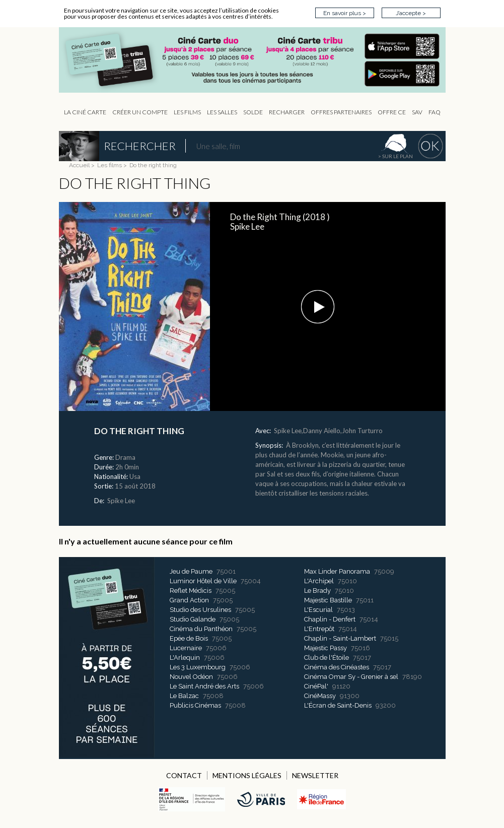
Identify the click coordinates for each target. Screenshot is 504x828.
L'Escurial (318, 610)
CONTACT (184, 775)
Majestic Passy (326, 648)
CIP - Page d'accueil (257, 60)
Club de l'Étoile (327, 658)
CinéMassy (320, 696)
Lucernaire (186, 648)
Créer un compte (140, 112)
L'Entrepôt (319, 629)
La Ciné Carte (85, 112)
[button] (318, 307)
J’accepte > (411, 13)
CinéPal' (316, 686)
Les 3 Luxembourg (198, 667)
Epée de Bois (189, 638)
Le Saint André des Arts (204, 686)
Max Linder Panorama (337, 571)
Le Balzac (184, 696)
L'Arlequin (185, 658)
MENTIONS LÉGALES (247, 775)
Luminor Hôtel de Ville (203, 581)
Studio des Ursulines (200, 610)
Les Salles (222, 112)
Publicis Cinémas (195, 705)
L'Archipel (319, 581)
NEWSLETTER (315, 775)
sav (417, 112)
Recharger (287, 112)
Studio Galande (193, 619)
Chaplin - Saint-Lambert (340, 638)
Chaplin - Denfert (330, 619)
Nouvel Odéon (191, 677)
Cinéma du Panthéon (201, 629)
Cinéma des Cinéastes (337, 667)
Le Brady (317, 591)
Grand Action (189, 600)
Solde (253, 112)
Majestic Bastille (328, 600)
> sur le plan (395, 156)
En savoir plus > (345, 13)
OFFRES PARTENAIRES (341, 112)
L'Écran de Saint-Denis (338, 705)
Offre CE (392, 112)
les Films (187, 112)
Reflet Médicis (191, 591)
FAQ (435, 112)
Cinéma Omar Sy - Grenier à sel (351, 677)
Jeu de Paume (191, 571)
